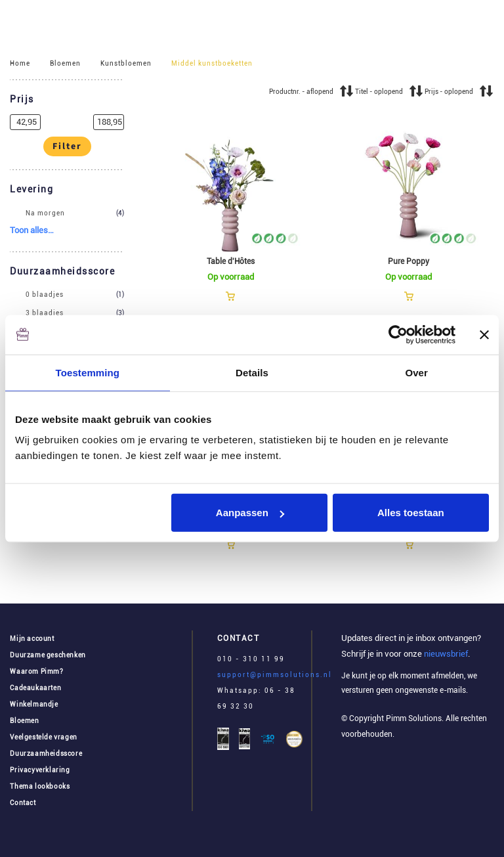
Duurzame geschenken (48, 655)
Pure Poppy (409, 261)
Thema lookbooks (40, 786)
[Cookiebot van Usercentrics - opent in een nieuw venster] (398, 334)
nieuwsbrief (445, 654)
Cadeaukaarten (35, 688)
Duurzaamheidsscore (46, 754)
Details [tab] (252, 372)
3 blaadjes (45, 313)
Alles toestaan (411, 513)
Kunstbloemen (126, 63)
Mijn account (32, 639)
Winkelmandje (34, 704)
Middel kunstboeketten (212, 63)
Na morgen (45, 213)
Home (20, 63)
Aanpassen (250, 513)
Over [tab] (416, 372)
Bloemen (65, 63)
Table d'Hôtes (231, 261)
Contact (23, 803)
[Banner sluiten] (484, 334)
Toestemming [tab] (88, 372)
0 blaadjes (45, 295)
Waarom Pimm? (36, 671)
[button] (67, 100)
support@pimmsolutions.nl (275, 675)
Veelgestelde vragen (43, 737)
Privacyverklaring (40, 770)
